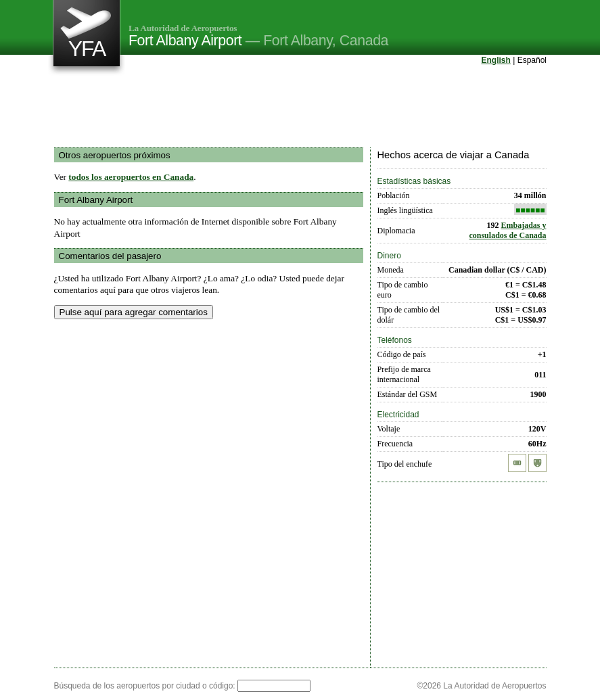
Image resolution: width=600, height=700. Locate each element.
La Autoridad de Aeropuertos (183, 28)
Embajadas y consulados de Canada (507, 230)
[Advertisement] (300, 108)
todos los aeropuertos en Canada (131, 177)
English (496, 60)
